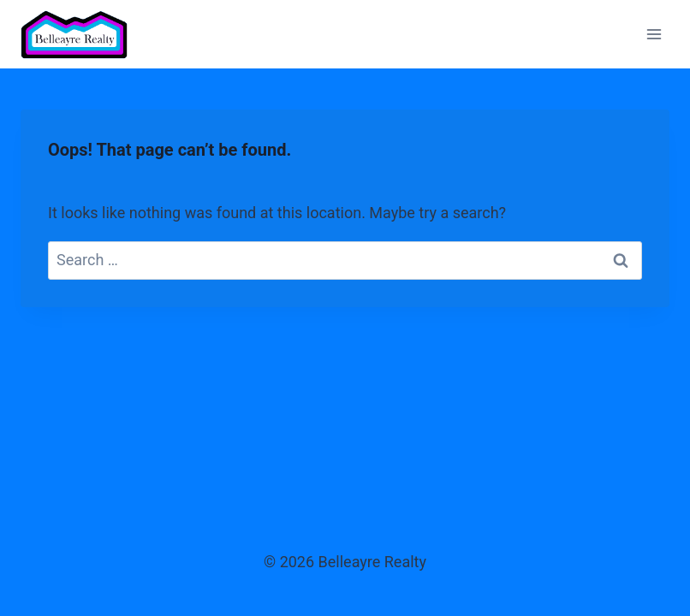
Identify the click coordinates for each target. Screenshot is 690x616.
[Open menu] (654, 34)
